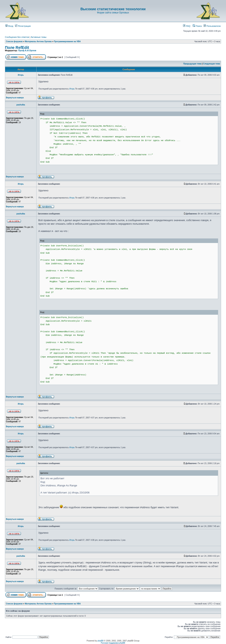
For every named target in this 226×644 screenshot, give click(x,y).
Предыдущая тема (192, 64)
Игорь (21, 75)
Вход (9, 26)
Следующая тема (211, 64)
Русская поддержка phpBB (113, 643)
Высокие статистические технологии (113, 9)
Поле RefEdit (17, 47)
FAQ (187, 26)
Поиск (197, 26)
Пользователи (212, 26)
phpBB (100, 641)
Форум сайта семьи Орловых (113, 13)
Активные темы (39, 37)
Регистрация (23, 26)
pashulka (21, 105)
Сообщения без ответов (17, 37)
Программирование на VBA (67, 41)
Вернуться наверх (15, 98)
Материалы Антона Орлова (38, 41)
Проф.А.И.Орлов (27, 50)
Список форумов (14, 41)
